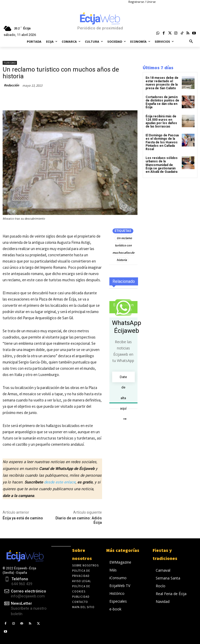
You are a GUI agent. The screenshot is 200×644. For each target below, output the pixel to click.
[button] (191, 42)
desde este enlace (60, 482)
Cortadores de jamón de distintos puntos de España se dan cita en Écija (162, 102)
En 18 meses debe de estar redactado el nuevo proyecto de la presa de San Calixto (162, 83)
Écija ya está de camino (23, 518)
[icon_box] (25, 609)
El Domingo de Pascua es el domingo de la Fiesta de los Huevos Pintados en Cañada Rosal (162, 142)
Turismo (10, 63)
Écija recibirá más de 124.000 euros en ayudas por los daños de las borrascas (161, 122)
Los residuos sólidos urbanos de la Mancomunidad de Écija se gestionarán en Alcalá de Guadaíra (162, 165)
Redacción (11, 85)
